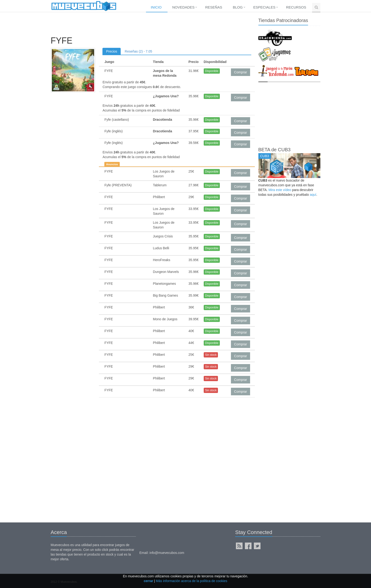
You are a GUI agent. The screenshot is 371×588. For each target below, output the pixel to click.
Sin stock (211, 355)
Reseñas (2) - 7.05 (138, 51)
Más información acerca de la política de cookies (192, 581)
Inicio (156, 7)
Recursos (296, 7)
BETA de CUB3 (274, 150)
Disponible (212, 71)
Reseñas (214, 7)
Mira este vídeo (280, 190)
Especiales (264, 7)
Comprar (240, 72)
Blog (238, 7)
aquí (313, 195)
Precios (112, 51)
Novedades (183, 7)
